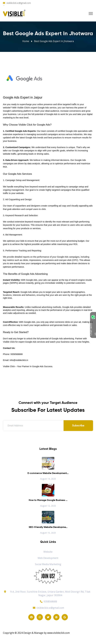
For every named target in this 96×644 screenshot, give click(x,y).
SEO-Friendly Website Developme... (48, 527)
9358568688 (48, 602)
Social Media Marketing (48, 564)
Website (48, 552)
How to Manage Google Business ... (48, 500)
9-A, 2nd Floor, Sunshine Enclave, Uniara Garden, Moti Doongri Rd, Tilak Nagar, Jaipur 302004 (50, 593)
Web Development (48, 558)
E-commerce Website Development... (48, 473)
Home (26, 41)
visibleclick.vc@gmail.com (19, 3)
